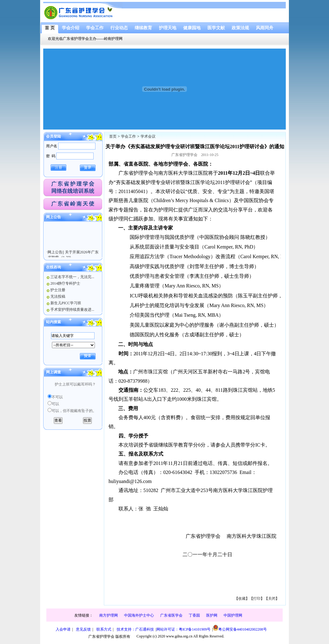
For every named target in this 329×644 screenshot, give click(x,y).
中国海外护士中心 (139, 615)
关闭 (272, 599)
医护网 (212, 615)
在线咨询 (53, 267)
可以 (55, 404)
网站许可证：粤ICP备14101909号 (184, 629)
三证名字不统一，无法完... (72, 277)
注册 (58, 168)
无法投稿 (58, 296)
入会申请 (63, 629)
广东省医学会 (171, 615)
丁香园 (194, 615)
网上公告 (53, 217)
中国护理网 (233, 615)
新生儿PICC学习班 (66, 303)
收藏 (242, 599)
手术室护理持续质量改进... (72, 310)
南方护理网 (109, 615)
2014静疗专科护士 (65, 283)
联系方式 (104, 629)
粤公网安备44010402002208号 (240, 628)
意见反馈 (83, 629)
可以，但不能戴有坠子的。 (74, 411)
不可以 (57, 397)
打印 (257, 599)
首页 (113, 136)
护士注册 (58, 290)
